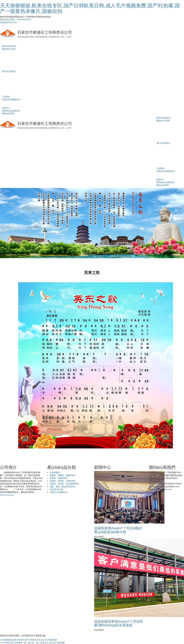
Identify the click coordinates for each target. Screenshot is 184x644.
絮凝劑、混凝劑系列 (59, 478)
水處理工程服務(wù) (59, 492)
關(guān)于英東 (9, 49)
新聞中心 (6, 108)
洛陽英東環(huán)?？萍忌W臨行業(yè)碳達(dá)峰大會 (118, 530)
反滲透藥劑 (55, 472)
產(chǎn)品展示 (9, 71)
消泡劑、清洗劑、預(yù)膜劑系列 (64, 484)
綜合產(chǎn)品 (57, 489)
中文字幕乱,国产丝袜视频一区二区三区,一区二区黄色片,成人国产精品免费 (32, 643)
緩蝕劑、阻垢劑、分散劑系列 (63, 481)
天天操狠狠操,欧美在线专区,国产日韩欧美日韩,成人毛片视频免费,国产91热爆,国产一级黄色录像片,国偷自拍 (90, 8)
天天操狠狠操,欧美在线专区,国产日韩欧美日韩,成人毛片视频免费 (28, 640)
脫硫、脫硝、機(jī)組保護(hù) (63, 487)
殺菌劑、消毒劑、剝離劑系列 (63, 475)
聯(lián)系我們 (8, 114)
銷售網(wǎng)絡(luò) (11, 111)
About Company (7, 495)
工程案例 (6, 97)
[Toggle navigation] (0, 44)
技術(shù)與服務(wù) (11, 99)
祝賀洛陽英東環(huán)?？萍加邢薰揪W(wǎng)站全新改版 (119, 623)
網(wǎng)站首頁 (9, 46)
